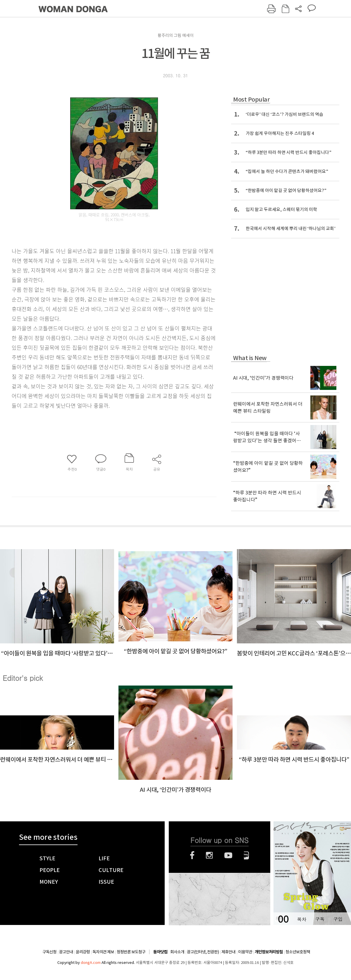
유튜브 (228, 855)
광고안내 (66, 952)
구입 (338, 919)
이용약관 (245, 952)
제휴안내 (228, 952)
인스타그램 (209, 855)
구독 (320, 919)
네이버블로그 (246, 855)
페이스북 (192, 855)
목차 (302, 919)
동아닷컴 (160, 952)
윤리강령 (83, 952)
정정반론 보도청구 (131, 952)
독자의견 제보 (103, 952)
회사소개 (177, 952)
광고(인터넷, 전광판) (203, 952)
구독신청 (49, 952)
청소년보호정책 (298, 952)
